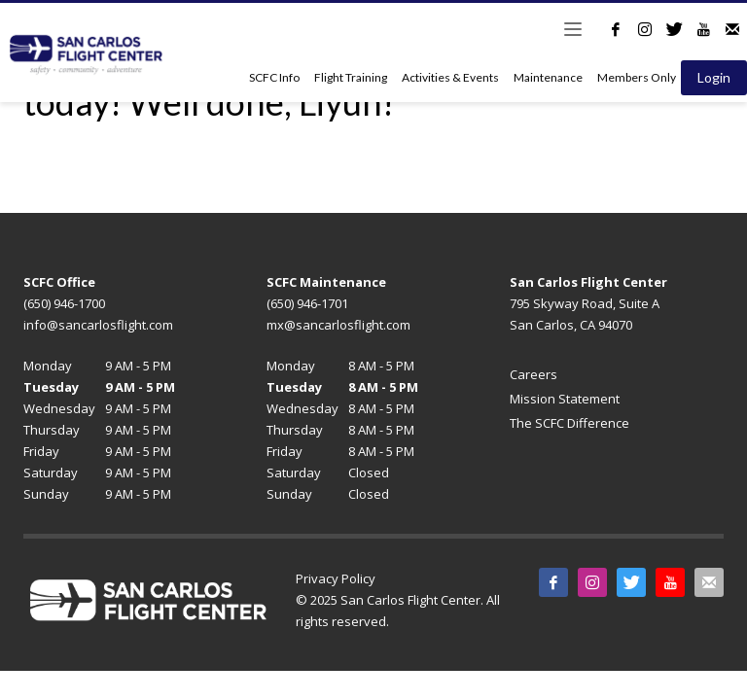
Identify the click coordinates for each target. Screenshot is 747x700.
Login (714, 77)
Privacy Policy (336, 578)
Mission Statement (565, 399)
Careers (534, 374)
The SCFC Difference (569, 423)
